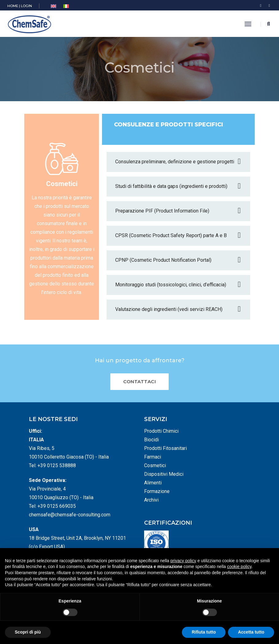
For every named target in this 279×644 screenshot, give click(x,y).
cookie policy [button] (239, 566)
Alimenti (153, 483)
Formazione (157, 491)
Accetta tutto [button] (251, 632)
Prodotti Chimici (161, 431)
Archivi (151, 500)
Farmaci (153, 457)
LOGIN (26, 6)
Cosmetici (155, 465)
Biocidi (151, 440)
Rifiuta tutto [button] (204, 632)
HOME (13, 6)
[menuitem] (53, 6)
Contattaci (139, 382)
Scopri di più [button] (28, 632)
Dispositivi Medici (164, 474)
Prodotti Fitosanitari (165, 448)
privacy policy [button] (183, 561)
